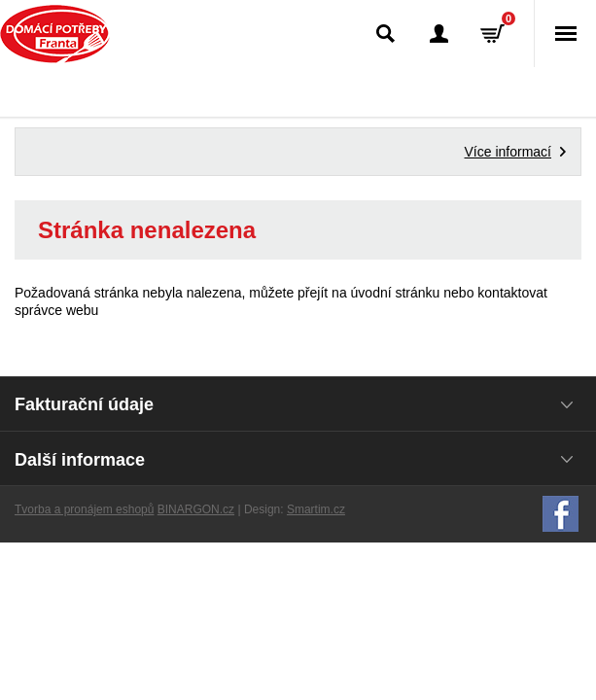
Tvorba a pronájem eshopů (84, 509)
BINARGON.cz (196, 509)
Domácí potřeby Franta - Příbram (55, 34)
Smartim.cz (316, 509)
